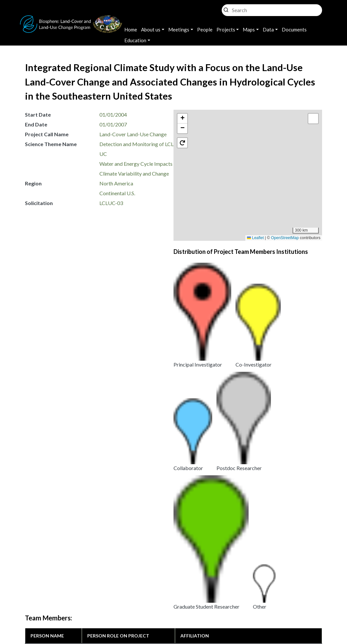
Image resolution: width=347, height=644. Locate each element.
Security (140, 606)
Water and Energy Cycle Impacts (136, 164)
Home (131, 29)
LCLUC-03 (111, 203)
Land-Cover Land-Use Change (133, 134)
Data (268, 29)
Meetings (179, 29)
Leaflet (255, 238)
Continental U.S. (117, 193)
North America (116, 183)
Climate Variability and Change (134, 173)
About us (151, 29)
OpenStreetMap (285, 238)
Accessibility (211, 606)
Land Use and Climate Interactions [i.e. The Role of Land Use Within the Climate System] (123, 463)
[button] (251, 181)
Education (135, 40)
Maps (249, 29)
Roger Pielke (45, 342)
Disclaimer (173, 606)
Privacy (139, 598)
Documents (294, 29)
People (205, 29)
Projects (226, 29)
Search (226, 8)
